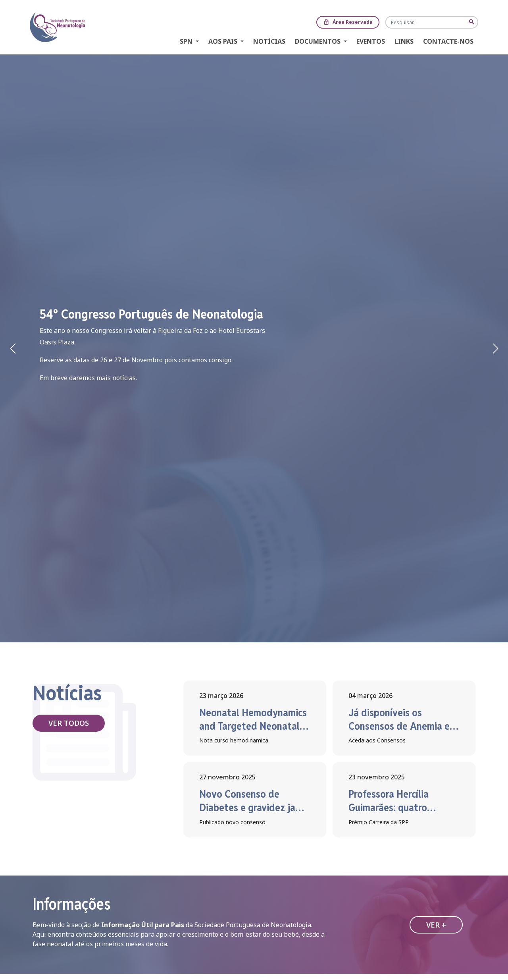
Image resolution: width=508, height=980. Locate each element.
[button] (495, 348)
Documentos (318, 41)
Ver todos (69, 723)
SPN (187, 41)
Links (404, 41)
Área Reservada (348, 22)
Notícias (269, 41)
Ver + (436, 925)
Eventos (371, 41)
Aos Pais (224, 41)
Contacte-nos (448, 41)
